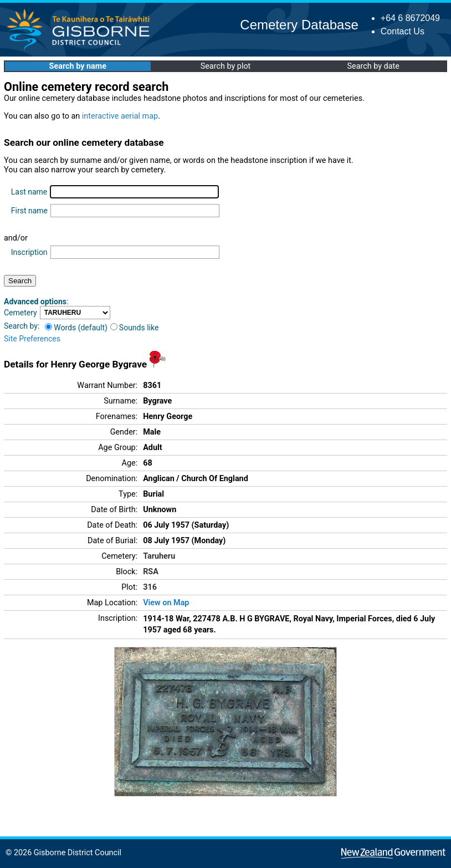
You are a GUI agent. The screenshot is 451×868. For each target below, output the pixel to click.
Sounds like (135, 328)
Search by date (373, 66)
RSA (151, 572)
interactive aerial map (120, 116)
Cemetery (20, 313)
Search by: (22, 326)
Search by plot (226, 66)
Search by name (78, 66)
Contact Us (403, 31)
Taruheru (159, 556)
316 (150, 587)
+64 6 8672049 (410, 18)
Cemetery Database (299, 25)
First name (29, 211)
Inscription (29, 252)
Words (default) (76, 328)
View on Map (166, 603)
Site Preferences (32, 339)
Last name (29, 192)
